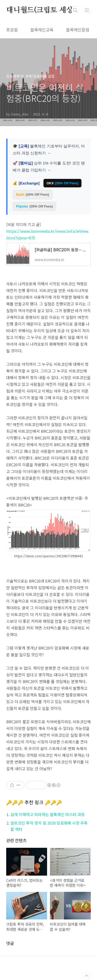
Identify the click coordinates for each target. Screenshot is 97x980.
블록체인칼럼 (78, 30)
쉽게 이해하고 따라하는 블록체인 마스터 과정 (48, 814)
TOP (87, 976)
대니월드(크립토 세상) (41, 10)
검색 (75, 10)
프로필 (12, 30)
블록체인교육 (42, 30)
